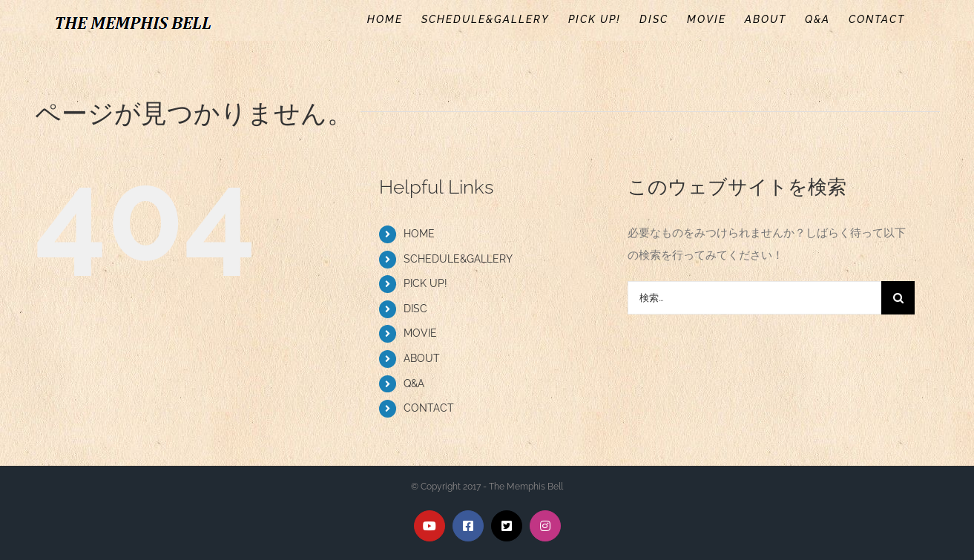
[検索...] (754, 298)
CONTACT (429, 408)
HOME (419, 234)
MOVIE (420, 333)
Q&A (414, 383)
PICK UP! (425, 283)
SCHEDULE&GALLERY (458, 259)
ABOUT (422, 358)
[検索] (898, 298)
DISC (415, 309)
